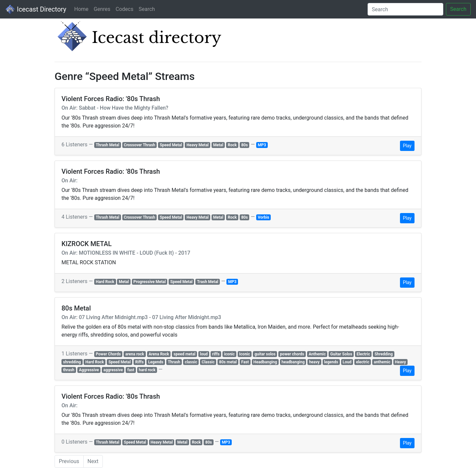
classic (191, 362)
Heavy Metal (198, 145)
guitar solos (265, 354)
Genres (102, 9)
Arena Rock (159, 354)
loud (204, 354)
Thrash (174, 362)
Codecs (125, 9)
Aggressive (89, 370)
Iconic (245, 354)
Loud (347, 362)
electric (363, 362)
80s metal (228, 362)
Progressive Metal (150, 282)
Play (407, 146)
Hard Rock (105, 282)
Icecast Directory (36, 9)
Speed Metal (171, 145)
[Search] (405, 9)
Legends (156, 362)
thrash (69, 370)
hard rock (147, 370)
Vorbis (264, 217)
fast (131, 370)
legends (331, 362)
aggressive (113, 370)
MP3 (262, 145)
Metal (218, 145)
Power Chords (108, 354)
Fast (245, 362)
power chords (292, 354)
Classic (208, 362)
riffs (216, 354)
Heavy (400, 362)
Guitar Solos (341, 354)
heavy (314, 362)
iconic (229, 354)
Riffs (139, 362)
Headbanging (265, 362)
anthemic (382, 362)
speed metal (184, 354)
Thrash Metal (108, 145)
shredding (72, 362)
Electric (363, 354)
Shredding (384, 354)
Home (81, 9)
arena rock (135, 354)
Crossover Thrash (140, 145)
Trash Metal (208, 282)
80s (245, 145)
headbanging (293, 362)
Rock (232, 145)
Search (147, 9)
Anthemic (317, 354)
